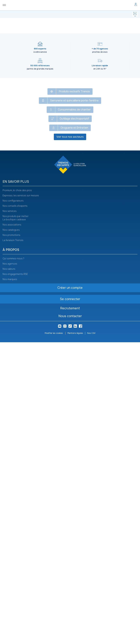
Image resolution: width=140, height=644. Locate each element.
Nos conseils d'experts (15, 508)
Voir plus (70, 311)
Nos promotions (11, 537)
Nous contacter (70, 618)
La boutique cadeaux (14, 521)
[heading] (70, 484)
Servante (98, 25)
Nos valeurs (9, 571)
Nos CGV (91, 635)
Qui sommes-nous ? (13, 560)
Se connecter (43, 128)
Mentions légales (75, 635)
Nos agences (10, 565)
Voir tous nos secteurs (70, 439)
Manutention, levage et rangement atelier (44, 25)
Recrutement (70, 610)
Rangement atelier (69, 25)
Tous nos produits (15, 25)
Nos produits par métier (16, 518)
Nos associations (12, 526)
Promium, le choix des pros (17, 492)
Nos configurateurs (13, 502)
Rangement (87, 25)
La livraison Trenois (13, 542)
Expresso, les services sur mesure (21, 497)
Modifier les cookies (54, 635)
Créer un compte (43, 135)
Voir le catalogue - (102, 34)
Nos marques (10, 581)
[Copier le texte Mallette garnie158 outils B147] (70, 34)
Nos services (10, 513)
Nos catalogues (11, 532)
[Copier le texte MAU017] (26, 42)
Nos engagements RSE (15, 576)
